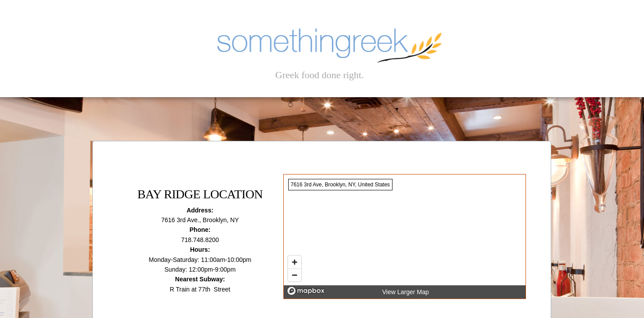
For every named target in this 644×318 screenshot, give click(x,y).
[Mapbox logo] (306, 291)
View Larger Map (406, 292)
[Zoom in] (295, 262)
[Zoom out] (295, 275)
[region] (405, 237)
